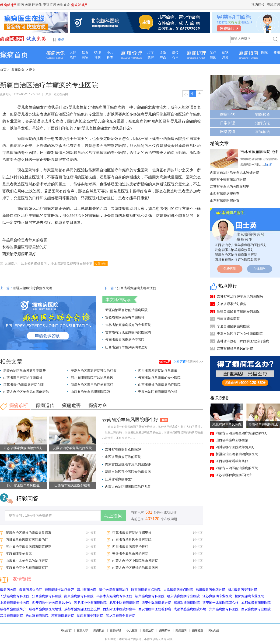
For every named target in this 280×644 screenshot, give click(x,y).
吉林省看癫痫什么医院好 (123, 449)
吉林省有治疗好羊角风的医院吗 (240, 296)
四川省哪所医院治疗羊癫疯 (158, 371)
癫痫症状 (227, 114)
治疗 (73, 58)
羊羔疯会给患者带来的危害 (25, 240)
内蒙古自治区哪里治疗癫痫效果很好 (242, 433)
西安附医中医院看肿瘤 (155, 609)
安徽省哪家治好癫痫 (232, 304)
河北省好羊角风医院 (227, 424)
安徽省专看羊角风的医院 (130, 554)
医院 (28, 4)
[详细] (269, 165)
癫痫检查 (263, 114)
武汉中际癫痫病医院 (124, 603)
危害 (150, 58)
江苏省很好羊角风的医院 (235, 349)
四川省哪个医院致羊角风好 (235, 447)
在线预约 (263, 132)
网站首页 (66, 630)
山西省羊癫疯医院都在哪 (72, 485)
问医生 (37, 4)
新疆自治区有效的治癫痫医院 (126, 310)
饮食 (85, 52)
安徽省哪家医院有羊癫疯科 (125, 317)
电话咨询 (49, 4)
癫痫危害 (71, 405)
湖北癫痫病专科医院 (242, 590)
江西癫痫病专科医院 (47, 596)
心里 (175, 58)
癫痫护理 (115, 630)
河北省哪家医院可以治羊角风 (92, 378)
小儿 (110, 52)
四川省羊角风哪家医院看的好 (27, 540)
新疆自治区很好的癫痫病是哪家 (28, 533)
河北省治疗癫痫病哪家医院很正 (28, 547)
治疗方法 (263, 123)
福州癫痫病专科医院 (150, 596)
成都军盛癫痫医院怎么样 (82, 609)
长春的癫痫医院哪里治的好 (25, 247)
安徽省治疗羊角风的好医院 (72, 448)
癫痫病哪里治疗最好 (59, 590)
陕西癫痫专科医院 (90, 616)
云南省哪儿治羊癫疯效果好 (234, 250)
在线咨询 (273, 4)
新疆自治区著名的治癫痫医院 (237, 454)
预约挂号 (258, 4)
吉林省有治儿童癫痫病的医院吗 (128, 332)
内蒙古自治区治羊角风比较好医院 (234, 173)
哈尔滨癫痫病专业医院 (183, 596)
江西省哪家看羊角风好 (232, 461)
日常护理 (227, 123)
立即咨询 (101, 264)
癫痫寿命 (98, 405)
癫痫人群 (82, 630)
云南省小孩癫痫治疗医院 (228, 180)
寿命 (163, 58)
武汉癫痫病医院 (11, 616)
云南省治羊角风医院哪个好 (130, 420)
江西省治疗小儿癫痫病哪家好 (27, 568)
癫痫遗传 (45, 405)
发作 (213, 52)
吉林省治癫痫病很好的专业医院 (128, 325)
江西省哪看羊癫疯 (19, 554)
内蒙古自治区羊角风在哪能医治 (26, 392)
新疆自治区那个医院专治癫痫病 (128, 472)
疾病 (21, 4)
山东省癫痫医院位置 (225, 200)
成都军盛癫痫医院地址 (45, 609)
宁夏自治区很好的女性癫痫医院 (240, 334)
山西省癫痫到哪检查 (225, 193)
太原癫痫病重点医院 (178, 590)
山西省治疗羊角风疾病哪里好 (126, 347)
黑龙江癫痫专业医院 (120, 616)
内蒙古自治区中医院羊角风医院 (135, 561)
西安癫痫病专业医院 (256, 609)
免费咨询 (230, 269)
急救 (225, 58)
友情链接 (22, 579)
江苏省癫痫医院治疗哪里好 (132, 533)
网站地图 (214, 630)
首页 (3, 70)
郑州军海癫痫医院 (187, 603)
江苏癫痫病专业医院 (217, 596)
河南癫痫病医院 (63, 616)
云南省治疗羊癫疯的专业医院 (159, 378)
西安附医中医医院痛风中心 (52, 603)
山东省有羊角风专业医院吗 (132, 540)
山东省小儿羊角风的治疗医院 (27, 561)
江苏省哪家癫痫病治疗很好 (23, 448)
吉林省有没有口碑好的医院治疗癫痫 (243, 341)
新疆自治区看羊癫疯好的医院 (238, 311)
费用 (277, 52)
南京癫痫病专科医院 (79, 596)
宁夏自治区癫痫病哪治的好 (158, 392)
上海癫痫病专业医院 (15, 603)
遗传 (175, 52)
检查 (110, 58)
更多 (61, 39)
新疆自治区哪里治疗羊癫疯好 (92, 385)
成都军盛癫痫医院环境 (190, 609)
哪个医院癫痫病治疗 (114, 590)
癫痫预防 (181, 630)
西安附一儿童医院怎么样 (220, 603)
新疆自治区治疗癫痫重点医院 (236, 255)
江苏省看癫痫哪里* (119, 479)
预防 (98, 58)
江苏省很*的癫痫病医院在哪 (23, 385)
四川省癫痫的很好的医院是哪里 (238, 260)
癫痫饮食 (18, 70)
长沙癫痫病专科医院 (15, 596)
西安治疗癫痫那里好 (19, 254)
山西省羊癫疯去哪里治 (232, 440)
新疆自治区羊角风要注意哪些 (24, 371)
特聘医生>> (188, 362)
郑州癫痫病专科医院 (224, 609)
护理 (98, 52)
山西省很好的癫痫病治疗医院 (159, 385)
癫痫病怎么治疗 (31, 590)
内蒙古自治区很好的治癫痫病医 (135, 568)
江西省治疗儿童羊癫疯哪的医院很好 (241, 245)
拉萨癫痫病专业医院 (249, 596)
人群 (73, 52)
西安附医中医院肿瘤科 (119, 609)
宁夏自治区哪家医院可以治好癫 (94, 371)
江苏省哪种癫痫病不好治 (234, 475)
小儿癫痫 (132, 630)
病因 (213, 58)
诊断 (163, 52)
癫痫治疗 (148, 630)
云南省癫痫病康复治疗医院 (125, 340)
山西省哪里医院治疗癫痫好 (23, 378)
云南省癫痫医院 (228, 319)
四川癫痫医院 (87, 590)
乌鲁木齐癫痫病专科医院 (114, 596)
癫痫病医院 (8, 590)
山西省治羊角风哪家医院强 (90, 392)
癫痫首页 (14, 55)
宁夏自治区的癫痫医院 (233, 326)
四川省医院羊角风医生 (23, 485)
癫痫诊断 (19, 405)
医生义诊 (63, 4)
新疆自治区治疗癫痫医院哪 (33, 288)
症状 (225, 52)
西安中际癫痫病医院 (156, 603)
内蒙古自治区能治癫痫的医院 (237, 468)
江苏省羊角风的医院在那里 (230, 186)
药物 (85, 58)
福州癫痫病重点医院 (210, 590)
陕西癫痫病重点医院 (146, 590)
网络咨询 (227, 132)
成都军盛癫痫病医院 (256, 603)
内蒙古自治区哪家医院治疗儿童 (128, 487)
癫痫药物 (165, 630)
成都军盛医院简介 (13, 609)
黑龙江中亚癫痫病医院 (90, 603)
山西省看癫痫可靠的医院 (123, 457)
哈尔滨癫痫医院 (37, 616)
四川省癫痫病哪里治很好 (130, 547)
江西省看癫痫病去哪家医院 (137, 288)
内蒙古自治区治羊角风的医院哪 (128, 464)
